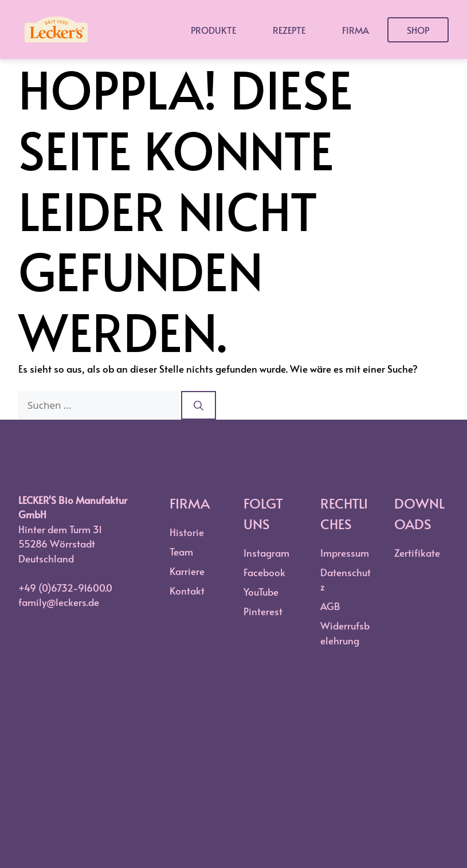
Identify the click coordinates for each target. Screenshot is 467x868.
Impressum (345, 553)
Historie (187, 532)
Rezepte (289, 30)
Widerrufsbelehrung (345, 633)
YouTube (261, 592)
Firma (356, 30)
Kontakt (187, 591)
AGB (330, 606)
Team (181, 552)
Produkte (213, 30)
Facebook (264, 572)
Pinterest (263, 611)
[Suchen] (199, 405)
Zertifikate (417, 553)
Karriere (187, 571)
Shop (418, 30)
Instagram (266, 553)
